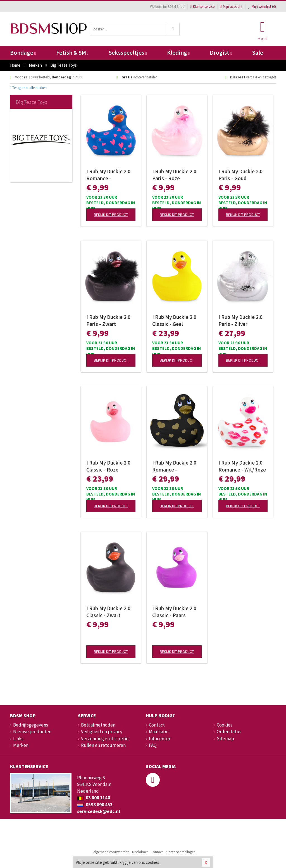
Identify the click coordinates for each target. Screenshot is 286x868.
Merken (21, 745)
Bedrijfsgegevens (31, 725)
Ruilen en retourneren (103, 745)
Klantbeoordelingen (181, 852)
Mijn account (231, 7)
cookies (152, 862)
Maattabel (159, 732)
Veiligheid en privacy (102, 732)
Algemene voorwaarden (111, 852)
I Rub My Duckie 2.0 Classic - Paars (174, 612)
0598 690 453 (95, 805)
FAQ (153, 745)
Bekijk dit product (111, 215)
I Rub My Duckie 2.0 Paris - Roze (174, 175)
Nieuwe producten (32, 732)
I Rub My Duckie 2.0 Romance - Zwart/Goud (174, 466)
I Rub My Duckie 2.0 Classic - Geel (174, 320)
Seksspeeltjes (128, 53)
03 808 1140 (94, 798)
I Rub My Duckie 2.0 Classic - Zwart (108, 612)
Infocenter (160, 739)
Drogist (221, 53)
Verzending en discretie (105, 739)
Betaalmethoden (98, 725)
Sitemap (225, 739)
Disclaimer (140, 852)
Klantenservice (202, 7)
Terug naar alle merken (28, 88)
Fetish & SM (72, 53)
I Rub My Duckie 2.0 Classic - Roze (108, 466)
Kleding (178, 53)
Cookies (225, 725)
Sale (258, 53)
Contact (157, 725)
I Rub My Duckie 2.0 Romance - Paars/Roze (108, 175)
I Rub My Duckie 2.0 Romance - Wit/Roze (242, 466)
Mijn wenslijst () (262, 7)
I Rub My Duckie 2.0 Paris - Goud (240, 175)
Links (18, 739)
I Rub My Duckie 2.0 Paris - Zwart (108, 320)
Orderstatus (229, 732)
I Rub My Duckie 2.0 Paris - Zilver (240, 320)
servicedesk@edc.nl (99, 811)
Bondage (23, 53)
